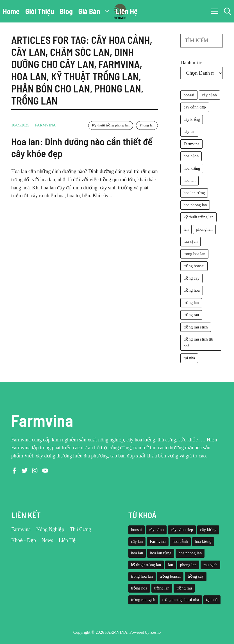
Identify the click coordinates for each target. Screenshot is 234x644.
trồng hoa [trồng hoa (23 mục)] (191, 290)
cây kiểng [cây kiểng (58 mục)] (192, 119)
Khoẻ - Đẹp (24, 540)
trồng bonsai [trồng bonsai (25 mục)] (194, 266)
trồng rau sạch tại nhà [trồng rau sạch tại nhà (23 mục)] (198, 342)
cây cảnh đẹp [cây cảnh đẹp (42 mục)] (195, 107)
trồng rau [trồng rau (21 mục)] (191, 315)
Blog (66, 11)
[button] (228, 11)
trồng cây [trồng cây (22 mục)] (191, 278)
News (47, 540)
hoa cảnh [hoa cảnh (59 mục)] (191, 156)
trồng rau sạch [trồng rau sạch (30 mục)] (196, 327)
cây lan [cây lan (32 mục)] (189, 131)
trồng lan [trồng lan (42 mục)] (191, 303)
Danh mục (191, 63)
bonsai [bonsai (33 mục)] (189, 95)
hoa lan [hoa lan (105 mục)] (189, 180)
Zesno (156, 632)
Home (11, 11)
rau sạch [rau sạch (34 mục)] (190, 241)
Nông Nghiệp (50, 529)
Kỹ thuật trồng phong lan (111, 125)
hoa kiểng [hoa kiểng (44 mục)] (192, 168)
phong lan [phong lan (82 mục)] (204, 229)
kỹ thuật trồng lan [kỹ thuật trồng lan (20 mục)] (198, 217)
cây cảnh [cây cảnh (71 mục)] (209, 95)
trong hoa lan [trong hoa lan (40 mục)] (194, 254)
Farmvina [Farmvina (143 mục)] (191, 144)
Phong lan (147, 125)
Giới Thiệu (40, 11)
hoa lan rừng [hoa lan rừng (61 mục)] (194, 193)
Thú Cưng (81, 529)
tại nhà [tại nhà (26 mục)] (189, 358)
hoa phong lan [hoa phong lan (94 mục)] (195, 205)
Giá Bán (96, 11)
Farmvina (46, 125)
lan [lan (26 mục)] (186, 229)
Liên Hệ (127, 11)
